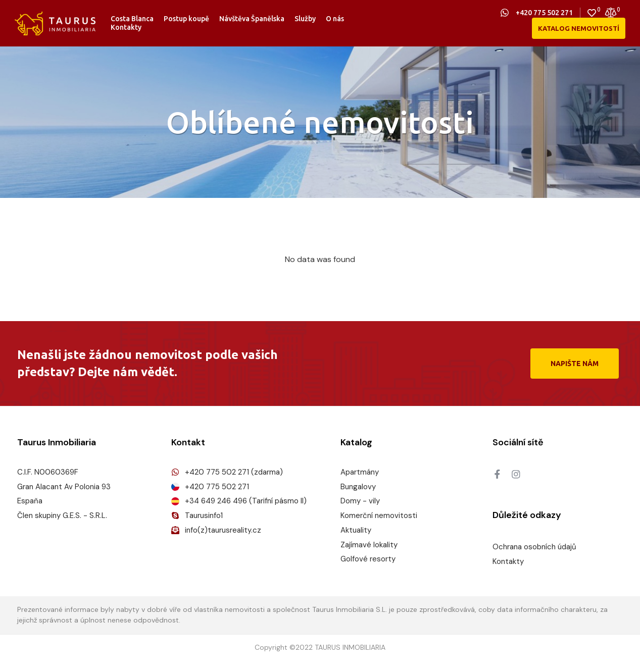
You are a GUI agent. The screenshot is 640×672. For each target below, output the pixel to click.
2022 (304, 648)
